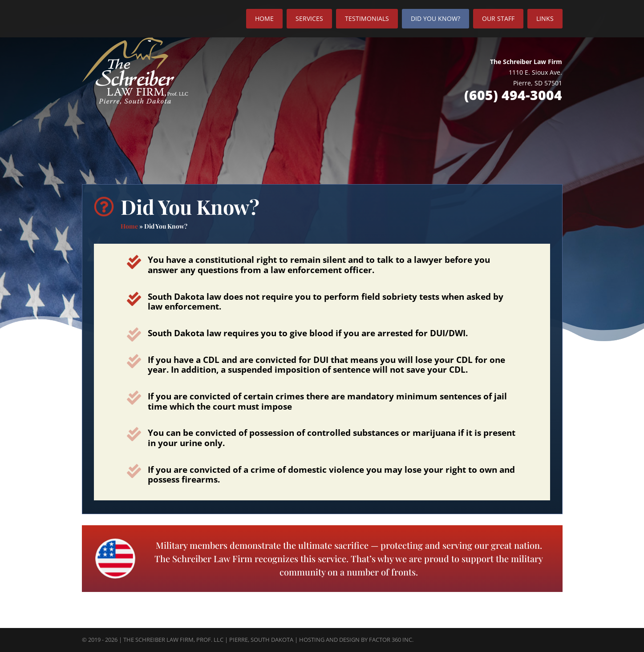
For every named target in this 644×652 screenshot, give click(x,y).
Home (264, 18)
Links (545, 18)
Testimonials (367, 18)
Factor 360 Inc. (391, 640)
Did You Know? (435, 18)
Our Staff (498, 18)
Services (309, 18)
